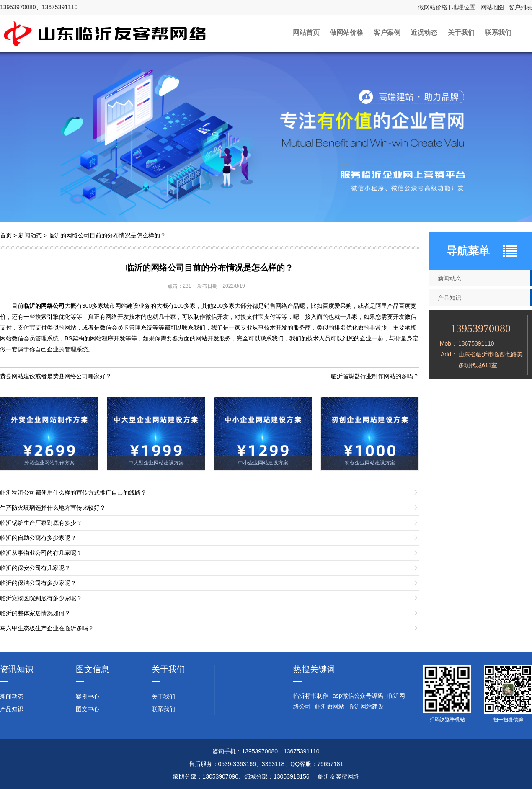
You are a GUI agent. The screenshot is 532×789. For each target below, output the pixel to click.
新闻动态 (30, 235)
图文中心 (88, 709)
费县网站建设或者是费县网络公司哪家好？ (56, 376)
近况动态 (426, 33)
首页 (6, 235)
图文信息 (93, 669)
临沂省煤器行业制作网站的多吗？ (375, 376)
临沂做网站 (330, 706)
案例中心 (88, 696)
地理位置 (464, 7)
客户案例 (385, 33)
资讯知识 (17, 669)
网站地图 (492, 7)
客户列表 (520, 7)
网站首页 (294, 33)
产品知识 (12, 709)
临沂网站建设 (366, 706)
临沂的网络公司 (44, 306)
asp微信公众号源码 (358, 696)
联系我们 (510, 33)
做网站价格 (433, 7)
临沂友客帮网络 (338, 776)
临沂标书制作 (311, 696)
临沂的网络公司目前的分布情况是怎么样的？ (107, 235)
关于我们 (468, 33)
